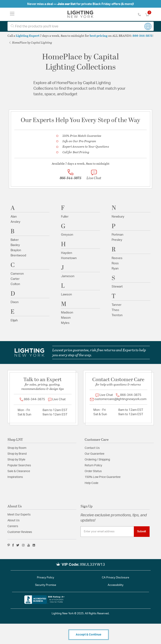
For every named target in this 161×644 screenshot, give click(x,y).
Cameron (17, 274)
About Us (13, 520)
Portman (118, 235)
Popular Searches (19, 465)
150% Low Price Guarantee (103, 477)
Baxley (15, 245)
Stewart (117, 287)
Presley (117, 240)
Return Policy (93, 465)
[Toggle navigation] (12, 14)
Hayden (67, 253)
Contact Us (92, 448)
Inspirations (15, 477)
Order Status (93, 471)
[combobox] (81, 26)
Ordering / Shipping (97, 460)
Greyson (67, 235)
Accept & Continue (88, 635)
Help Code (91, 483)
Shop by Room (17, 448)
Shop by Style (16, 460)
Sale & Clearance (19, 471)
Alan (14, 217)
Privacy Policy (46, 578)
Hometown (69, 258)
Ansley (15, 222)
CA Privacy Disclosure (115, 578)
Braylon (16, 250)
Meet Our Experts (19, 515)
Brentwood (18, 255)
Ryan (115, 269)
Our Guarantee (95, 454)
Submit (142, 531)
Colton (15, 284)
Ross (115, 263)
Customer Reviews (20, 532)
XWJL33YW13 (92, 565)
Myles (65, 323)
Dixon (15, 302)
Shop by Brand (17, 454)
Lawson (66, 294)
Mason (66, 318)
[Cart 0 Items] (149, 15)
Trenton (117, 315)
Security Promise (46, 585)
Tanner (116, 305)
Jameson (68, 276)
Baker (15, 240)
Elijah (14, 320)
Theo (115, 310)
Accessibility (116, 585)
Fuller (65, 217)
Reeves (117, 258)
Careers (13, 526)
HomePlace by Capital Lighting (31, 42)
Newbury (118, 217)
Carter (15, 279)
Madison (67, 313)
